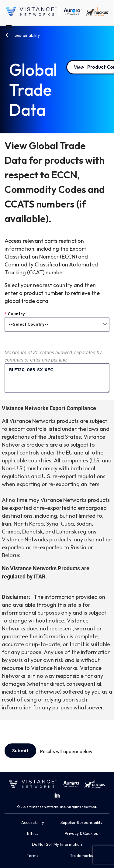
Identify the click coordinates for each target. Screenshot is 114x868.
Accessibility (33, 822)
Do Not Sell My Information (57, 844)
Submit (20, 750)
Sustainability (27, 35)
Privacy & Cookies (81, 833)
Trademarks (81, 856)
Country (15, 314)
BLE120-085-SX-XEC (57, 378)
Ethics (33, 833)
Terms (33, 856)
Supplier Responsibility (81, 822)
